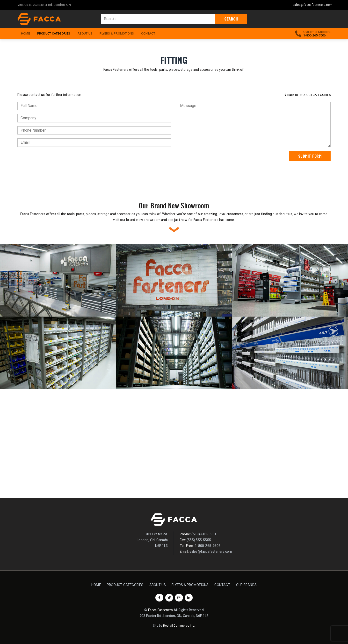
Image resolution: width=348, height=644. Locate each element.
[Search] (158, 19)
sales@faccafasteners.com (313, 5)
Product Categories (56, 33)
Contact (148, 33)
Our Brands (246, 585)
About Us (85, 33)
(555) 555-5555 (199, 540)
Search (231, 19)
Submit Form (310, 156)
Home (96, 585)
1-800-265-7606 (314, 35)
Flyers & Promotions (117, 33)
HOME (25, 33)
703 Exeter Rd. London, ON (52, 5)
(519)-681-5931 (204, 534)
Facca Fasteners (161, 610)
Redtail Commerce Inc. (179, 626)
